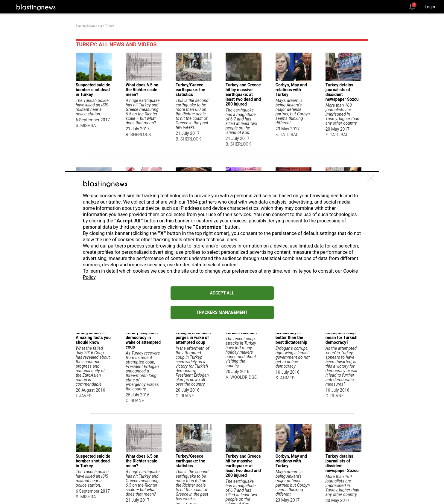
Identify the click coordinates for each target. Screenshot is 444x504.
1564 (192, 202)
